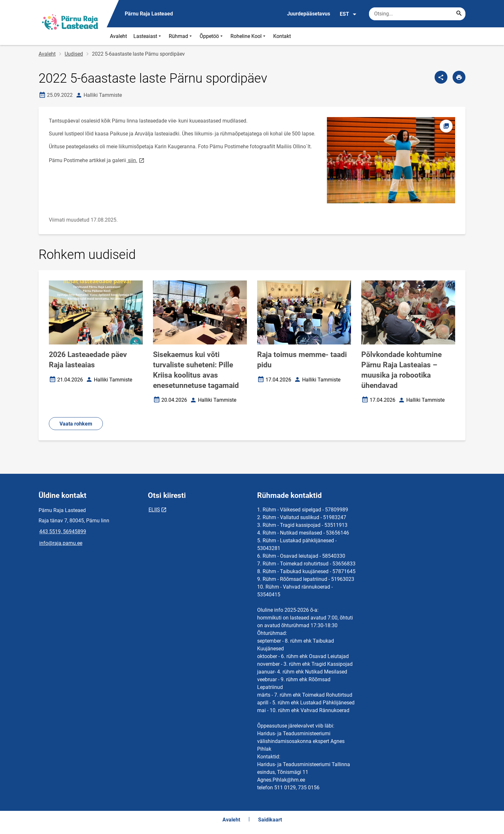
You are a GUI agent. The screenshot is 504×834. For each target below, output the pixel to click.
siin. (136, 160)
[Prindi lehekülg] (459, 77)
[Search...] (459, 14)
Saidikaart (270, 820)
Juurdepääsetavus (309, 14)
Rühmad (181, 36)
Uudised (74, 54)
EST (348, 14)
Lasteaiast (148, 36)
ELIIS (154, 510)
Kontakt (282, 36)
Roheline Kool (249, 36)
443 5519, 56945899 (63, 532)
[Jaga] (441, 77)
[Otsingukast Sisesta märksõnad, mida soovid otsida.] (417, 14)
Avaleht (118, 36)
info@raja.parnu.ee (61, 543)
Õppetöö (212, 36)
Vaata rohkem (76, 424)
